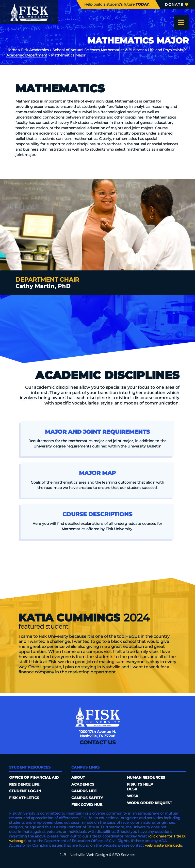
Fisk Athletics (24, 798)
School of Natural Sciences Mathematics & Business (98, 50)
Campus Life (84, 791)
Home (12, 50)
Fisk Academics (35, 50)
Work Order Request (150, 803)
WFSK (133, 796)
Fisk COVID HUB (87, 805)
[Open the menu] (181, 22)
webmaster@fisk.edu (164, 845)
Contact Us (98, 742)
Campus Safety (87, 798)
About (78, 777)
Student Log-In (25, 791)
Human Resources (146, 777)
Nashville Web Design (89, 855)
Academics (83, 784)
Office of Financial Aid (34, 777)
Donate (177, 5)
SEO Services (124, 855)
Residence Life (24, 784)
